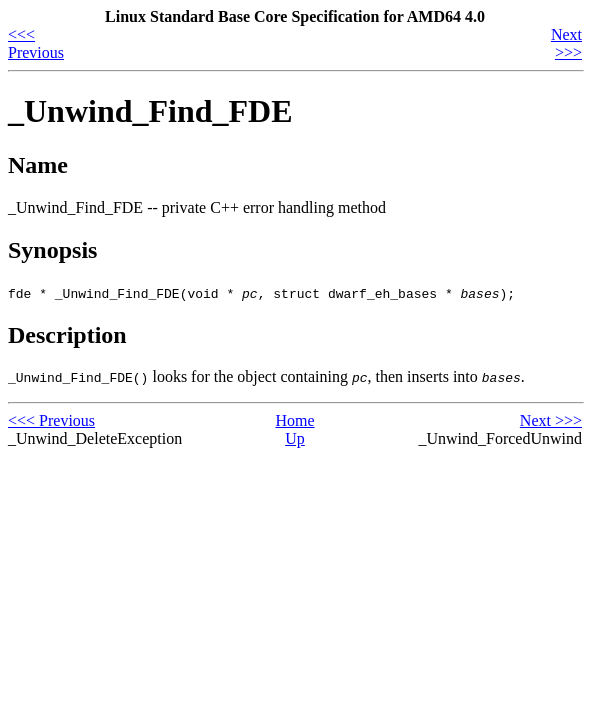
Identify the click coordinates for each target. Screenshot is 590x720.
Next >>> (566, 43)
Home (294, 420)
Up (295, 438)
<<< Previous (36, 43)
